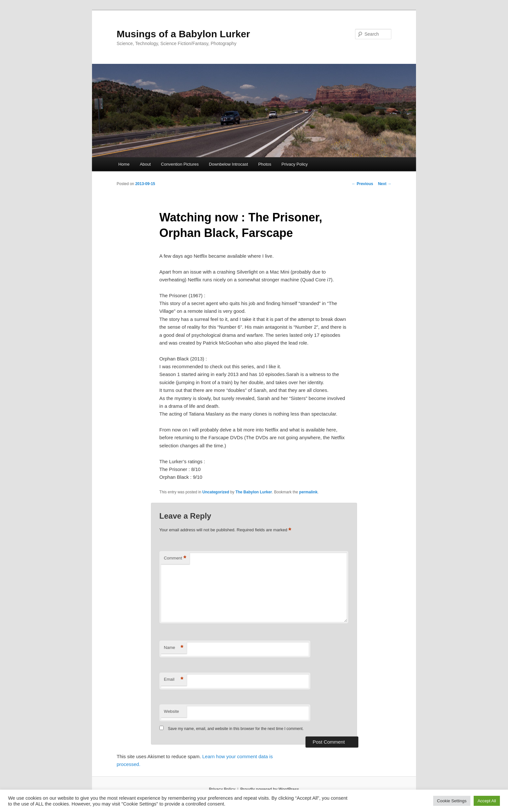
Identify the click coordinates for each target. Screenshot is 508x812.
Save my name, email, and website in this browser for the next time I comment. (236, 729)
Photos (265, 164)
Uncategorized (216, 492)
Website (172, 711)
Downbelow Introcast (229, 164)
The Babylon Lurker (254, 492)
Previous (363, 184)
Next (385, 184)
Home (124, 164)
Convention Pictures (180, 164)
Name (174, 648)
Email (174, 680)
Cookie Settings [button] (452, 801)
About (145, 164)
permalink (308, 492)
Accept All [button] (487, 801)
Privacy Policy (295, 164)
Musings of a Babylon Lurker (183, 34)
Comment (175, 558)
